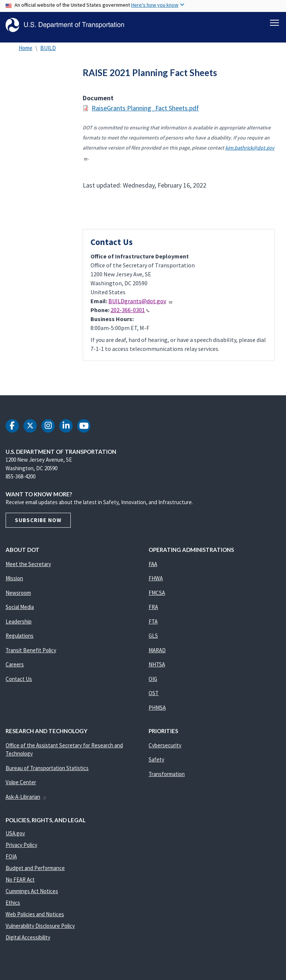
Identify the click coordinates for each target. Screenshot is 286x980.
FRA (153, 611)
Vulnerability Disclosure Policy (40, 930)
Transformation (167, 778)
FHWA (156, 583)
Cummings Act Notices (32, 895)
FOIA (11, 860)
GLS (153, 640)
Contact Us (19, 683)
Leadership (19, 626)
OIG (153, 683)
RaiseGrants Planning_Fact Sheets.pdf (145, 112)
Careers (15, 669)
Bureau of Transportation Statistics (47, 772)
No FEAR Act (20, 884)
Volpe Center (21, 787)
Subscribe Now (38, 524)
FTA (153, 626)
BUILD (48, 52)
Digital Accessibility (28, 941)
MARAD (157, 654)
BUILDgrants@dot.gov (141, 305)
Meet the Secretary (28, 568)
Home (26, 52)
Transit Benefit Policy (31, 654)
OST (154, 698)
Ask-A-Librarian (26, 801)
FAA (153, 568)
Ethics (13, 907)
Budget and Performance (35, 872)
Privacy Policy (21, 849)
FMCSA (157, 597)
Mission (14, 583)
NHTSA (157, 669)
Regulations (20, 640)
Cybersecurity (165, 749)
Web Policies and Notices (35, 918)
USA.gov (15, 837)
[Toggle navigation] (274, 23)
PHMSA (157, 712)
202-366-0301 (130, 314)
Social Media (20, 611)
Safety (156, 764)
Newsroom (18, 597)
